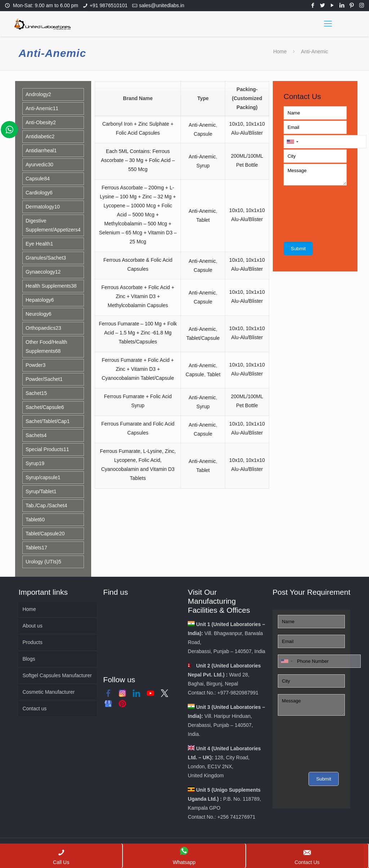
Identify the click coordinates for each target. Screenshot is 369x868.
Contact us (34, 709)
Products (32, 642)
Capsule (203, 134)
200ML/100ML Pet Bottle (247, 160)
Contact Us (307, 857)
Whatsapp (184, 856)
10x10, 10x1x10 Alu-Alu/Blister (247, 128)
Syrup (203, 166)
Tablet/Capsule (203, 338)
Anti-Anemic (202, 125)
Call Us (61, 857)
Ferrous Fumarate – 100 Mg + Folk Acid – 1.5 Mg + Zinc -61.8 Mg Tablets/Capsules (138, 333)
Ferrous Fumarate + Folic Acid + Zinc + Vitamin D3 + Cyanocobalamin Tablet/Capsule (138, 369)
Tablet (203, 220)
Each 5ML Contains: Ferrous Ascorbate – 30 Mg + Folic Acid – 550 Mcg (138, 160)
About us (32, 626)
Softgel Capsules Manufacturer (57, 675)
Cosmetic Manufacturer (48, 692)
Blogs (29, 659)
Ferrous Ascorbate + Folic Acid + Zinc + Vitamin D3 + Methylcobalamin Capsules (138, 296)
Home (280, 51)
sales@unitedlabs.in (162, 5)
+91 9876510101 (109, 5)
